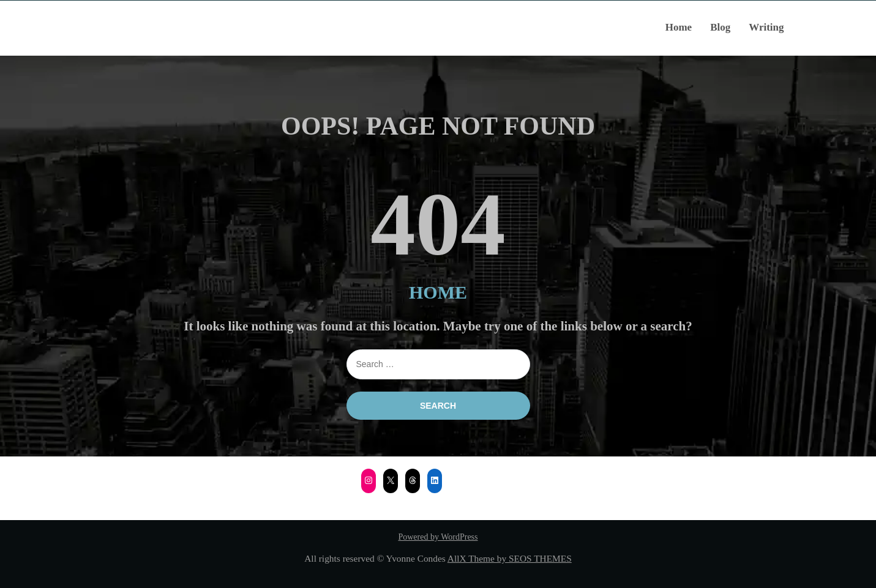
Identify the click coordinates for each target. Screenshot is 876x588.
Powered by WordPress (438, 537)
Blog (720, 27)
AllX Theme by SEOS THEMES (510, 558)
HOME (438, 292)
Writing (766, 27)
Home (679, 27)
